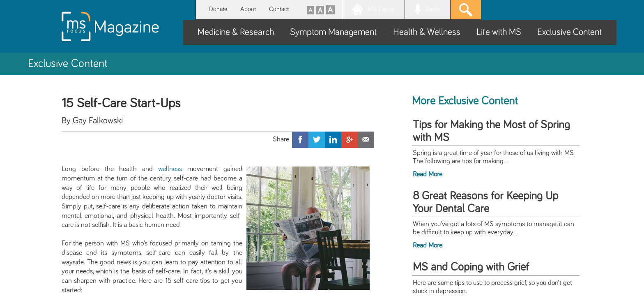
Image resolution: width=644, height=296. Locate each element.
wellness (170, 169)
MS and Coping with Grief (471, 267)
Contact (279, 9)
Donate (218, 9)
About (248, 9)
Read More (428, 174)
